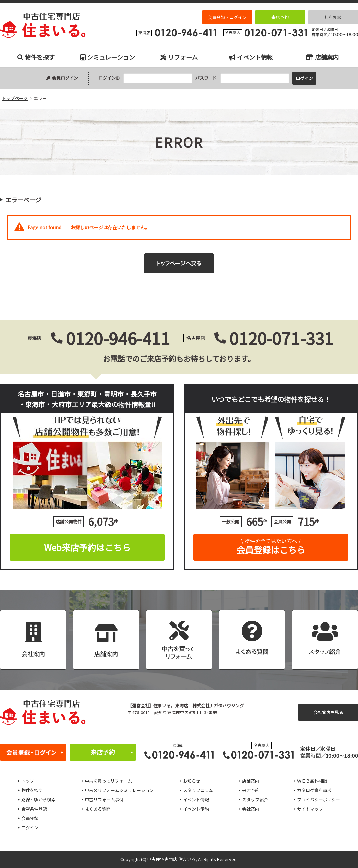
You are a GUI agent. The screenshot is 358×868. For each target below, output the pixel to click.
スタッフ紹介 (255, 800)
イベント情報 (251, 57)
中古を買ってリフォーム (108, 781)
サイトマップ (310, 809)
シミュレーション (108, 57)
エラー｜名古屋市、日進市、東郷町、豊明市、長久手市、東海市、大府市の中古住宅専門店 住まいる (43, 25)
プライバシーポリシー (319, 800)
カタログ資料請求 (314, 790)
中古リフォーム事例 (104, 800)
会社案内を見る (328, 712)
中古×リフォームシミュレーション (119, 790)
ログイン (30, 827)
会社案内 (251, 809)
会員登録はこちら (271, 545)
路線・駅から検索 (38, 800)
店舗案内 (322, 57)
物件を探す (36, 57)
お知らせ (192, 781)
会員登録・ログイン (227, 17)
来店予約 (280, 17)
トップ (28, 781)
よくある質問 (98, 809)
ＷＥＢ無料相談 (312, 781)
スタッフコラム (198, 790)
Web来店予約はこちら (87, 547)
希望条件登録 (34, 809)
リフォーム (179, 57)
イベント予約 (196, 809)
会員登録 (30, 818)
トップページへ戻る (179, 263)
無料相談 (333, 17)
